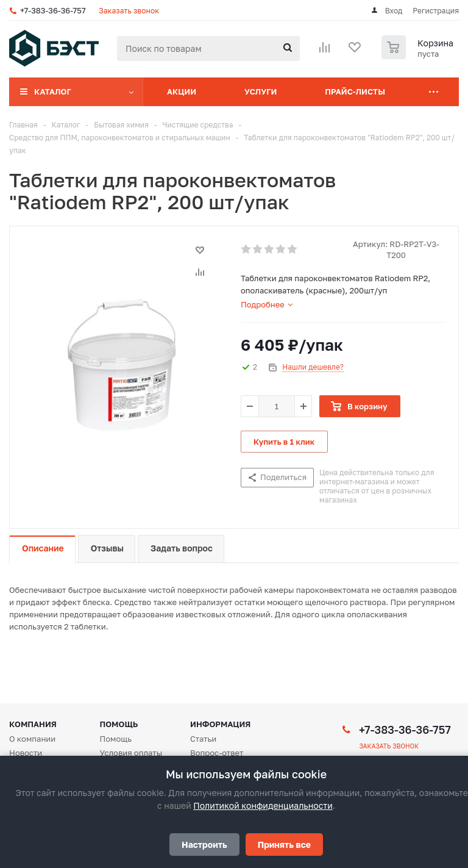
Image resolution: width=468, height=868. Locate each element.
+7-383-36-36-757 (53, 10)
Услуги (261, 91)
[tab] (267, 304)
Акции (182, 91)
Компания (33, 724)
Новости (26, 753)
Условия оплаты (131, 753)
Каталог (53, 91)
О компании (32, 739)
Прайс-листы (355, 91)
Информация (220, 724)
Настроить (204, 845)
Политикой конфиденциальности (263, 805)
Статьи (203, 739)
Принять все (284, 845)
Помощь (119, 724)
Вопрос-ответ (217, 753)
